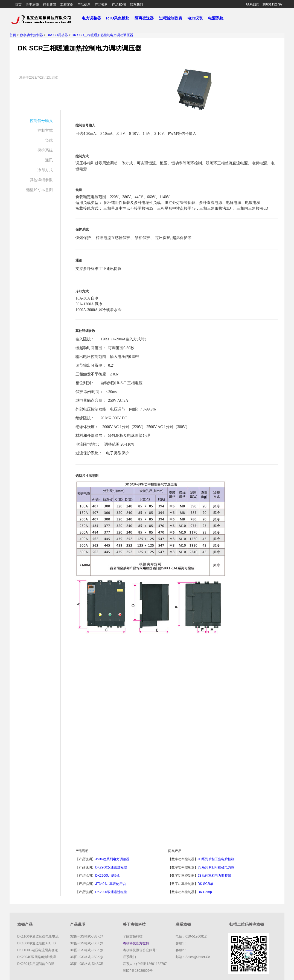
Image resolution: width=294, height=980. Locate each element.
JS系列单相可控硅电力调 (216, 867)
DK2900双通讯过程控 (111, 867)
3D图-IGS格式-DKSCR (87, 964)
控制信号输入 (41, 121)
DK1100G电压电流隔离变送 (38, 950)
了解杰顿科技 (133, 936)
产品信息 (84, 5)
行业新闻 (50, 5)
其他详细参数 (41, 180)
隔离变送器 (146, 18)
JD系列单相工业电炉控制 (216, 859)
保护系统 (45, 150)
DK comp (205, 892)
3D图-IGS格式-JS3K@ (87, 936)
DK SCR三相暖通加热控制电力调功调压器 (102, 35)
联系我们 (136, 5)
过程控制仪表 (173, 18)
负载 (49, 140)
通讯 (49, 160)
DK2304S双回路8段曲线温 (37, 957)
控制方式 (45, 130)
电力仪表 (197, 18)
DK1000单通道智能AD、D (37, 943)
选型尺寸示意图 (39, 190)
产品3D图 (119, 5)
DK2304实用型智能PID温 (36, 964)
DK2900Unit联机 (107, 876)
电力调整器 (91, 18)
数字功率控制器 (31, 35)
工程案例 (67, 5)
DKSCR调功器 (57, 35)
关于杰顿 (32, 5)
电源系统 (218, 18)
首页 (18, 5)
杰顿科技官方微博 (136, 943)
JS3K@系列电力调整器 (112, 859)
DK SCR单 (206, 884)
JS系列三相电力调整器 (214, 876)
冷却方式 (45, 170)
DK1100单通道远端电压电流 (38, 936)
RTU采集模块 (120, 18)
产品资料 (101, 5)
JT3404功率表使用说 (110, 884)
